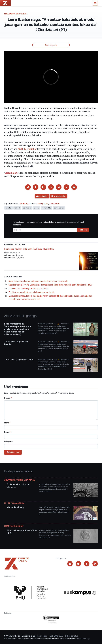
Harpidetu (83, 230)
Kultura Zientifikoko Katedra (27, 636)
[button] (28, 187)
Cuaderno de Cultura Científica (20, 480)
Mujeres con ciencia (14, 503)
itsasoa (36, 208)
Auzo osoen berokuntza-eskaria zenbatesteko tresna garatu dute (38, 281)
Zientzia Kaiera (16, 639)
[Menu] (95, 3)
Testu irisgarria (51, 45)
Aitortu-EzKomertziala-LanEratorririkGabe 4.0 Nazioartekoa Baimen (51, 639)
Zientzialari (21, 14)
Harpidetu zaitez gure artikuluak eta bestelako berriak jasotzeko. (48, 223)
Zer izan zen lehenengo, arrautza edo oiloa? (28, 289)
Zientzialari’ (12, 173)
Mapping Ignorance (14, 526)
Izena (7, 423)
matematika (46, 208)
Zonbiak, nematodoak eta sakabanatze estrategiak (32, 292)
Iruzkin (8, 398)
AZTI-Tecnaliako (27, 149)
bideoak (17, 208)
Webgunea (9, 442)
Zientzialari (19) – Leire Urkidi (19, 360)
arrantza (8, 208)
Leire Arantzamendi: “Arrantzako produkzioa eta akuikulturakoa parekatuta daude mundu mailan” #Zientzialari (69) (18, 329)
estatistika (27, 208)
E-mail (8, 432)
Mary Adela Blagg (15, 507)
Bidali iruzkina (13, 452)
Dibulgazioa (10, 14)
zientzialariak (59, 208)
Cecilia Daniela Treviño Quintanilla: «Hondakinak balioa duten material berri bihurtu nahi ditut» (51, 285)
